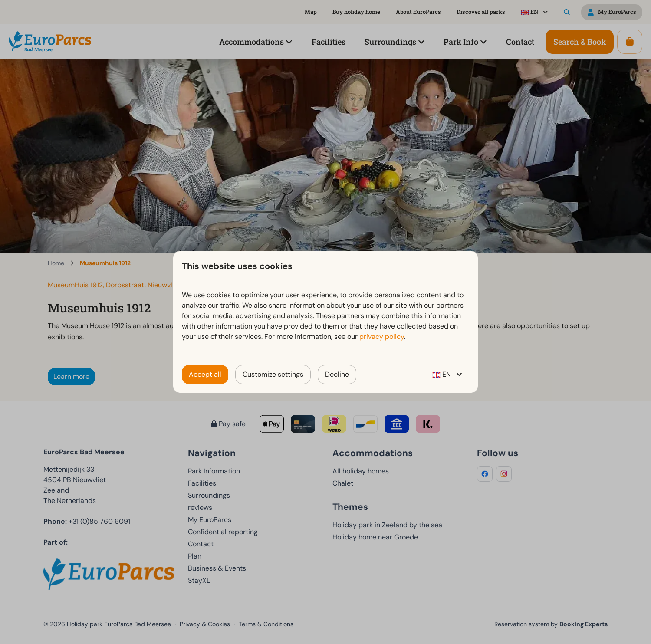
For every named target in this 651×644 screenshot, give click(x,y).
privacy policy (382, 337)
